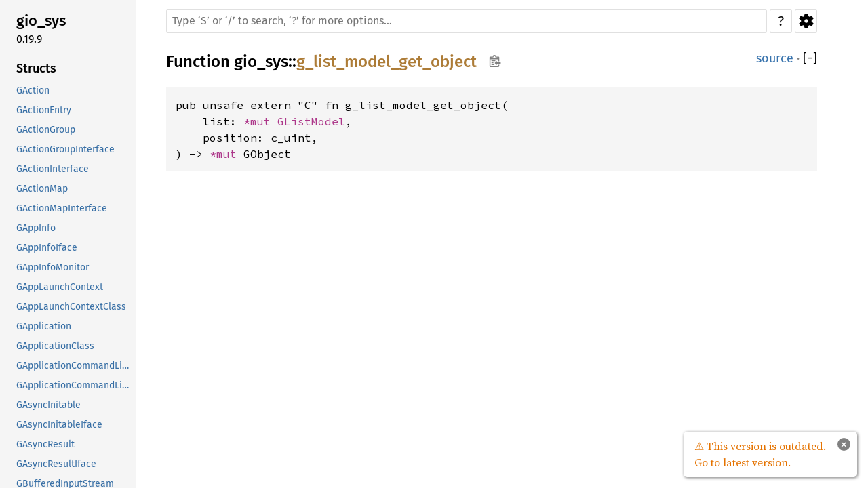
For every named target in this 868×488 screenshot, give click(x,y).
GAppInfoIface (47, 248)
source (775, 58)
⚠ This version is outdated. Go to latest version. (760, 454)
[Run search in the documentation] (467, 21)
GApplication (44, 326)
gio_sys (41, 21)
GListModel (311, 121)
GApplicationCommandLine (75, 366)
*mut (260, 121)
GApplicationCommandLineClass (75, 385)
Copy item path (495, 61)
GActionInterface (53, 169)
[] (810, 59)
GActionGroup (46, 130)
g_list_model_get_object (387, 62)
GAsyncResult (45, 444)
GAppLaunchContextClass (71, 307)
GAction (33, 90)
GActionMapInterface (62, 208)
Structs (36, 68)
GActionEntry (44, 110)
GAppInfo (36, 228)
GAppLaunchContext (60, 287)
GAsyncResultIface (56, 464)
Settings (806, 21)
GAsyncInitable (48, 405)
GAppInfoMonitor (53, 267)
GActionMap (42, 189)
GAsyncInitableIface (59, 425)
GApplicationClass (55, 346)
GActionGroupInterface (65, 149)
